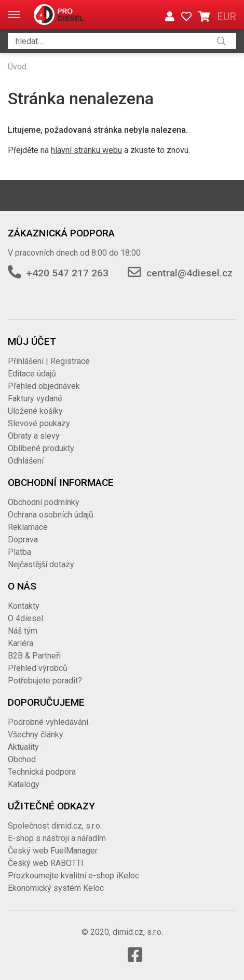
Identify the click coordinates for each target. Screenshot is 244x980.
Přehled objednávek (44, 386)
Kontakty (24, 606)
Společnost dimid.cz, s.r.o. (55, 826)
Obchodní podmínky (44, 502)
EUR (227, 17)
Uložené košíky (35, 411)
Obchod (22, 759)
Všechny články (36, 734)
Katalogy (24, 784)
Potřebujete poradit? (45, 681)
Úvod (17, 67)
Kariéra (21, 643)
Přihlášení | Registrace (49, 361)
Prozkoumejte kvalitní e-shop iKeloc (73, 876)
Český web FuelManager (53, 851)
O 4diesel (25, 618)
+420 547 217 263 (67, 273)
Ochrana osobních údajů (51, 515)
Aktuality (23, 747)
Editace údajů (32, 374)
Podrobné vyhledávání (48, 722)
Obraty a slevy (34, 436)
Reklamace (28, 527)
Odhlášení (26, 461)
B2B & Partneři (34, 656)
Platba (19, 552)
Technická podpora (42, 772)
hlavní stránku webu (86, 150)
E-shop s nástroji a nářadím (57, 838)
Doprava (23, 540)
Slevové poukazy (39, 423)
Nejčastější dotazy (41, 564)
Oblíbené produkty (41, 448)
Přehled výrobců (38, 668)
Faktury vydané (35, 398)
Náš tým (23, 631)
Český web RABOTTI (46, 863)
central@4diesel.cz (189, 273)
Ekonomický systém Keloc (56, 888)
